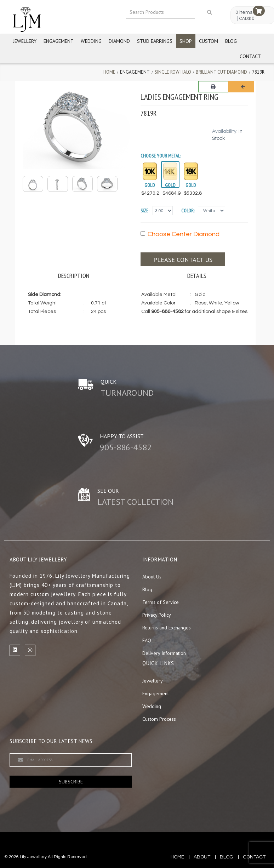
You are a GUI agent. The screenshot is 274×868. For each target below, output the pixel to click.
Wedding (91, 41)
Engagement (59, 41)
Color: (188, 211)
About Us (152, 577)
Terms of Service (161, 602)
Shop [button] (186, 41)
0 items (244, 12)
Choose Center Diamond (180, 234)
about (202, 857)
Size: (145, 211)
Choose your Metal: (161, 156)
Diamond (119, 41)
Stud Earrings (155, 41)
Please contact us (183, 260)
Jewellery (25, 41)
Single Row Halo (173, 72)
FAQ (147, 640)
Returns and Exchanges (167, 628)
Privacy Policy (157, 615)
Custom (209, 41)
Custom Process (159, 719)
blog (227, 857)
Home (109, 72)
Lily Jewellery (33, 857)
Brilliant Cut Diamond (221, 72)
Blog (231, 41)
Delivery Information (164, 653)
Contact (250, 56)
